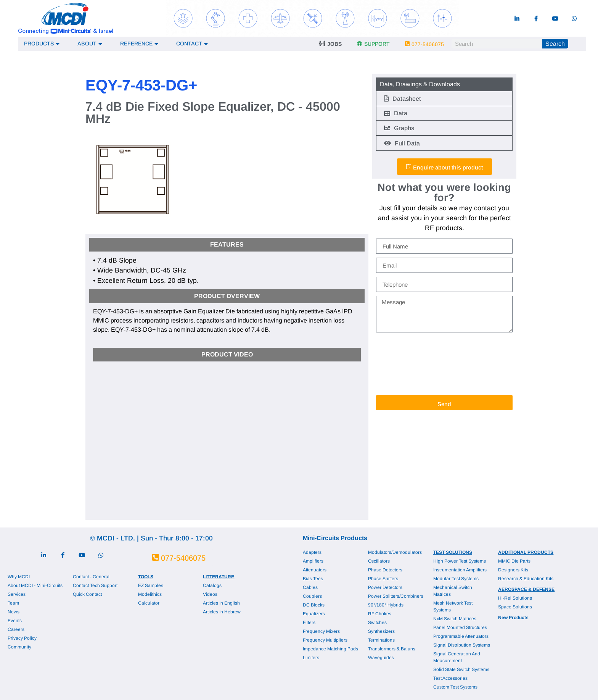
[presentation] (407, 364)
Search (555, 44)
